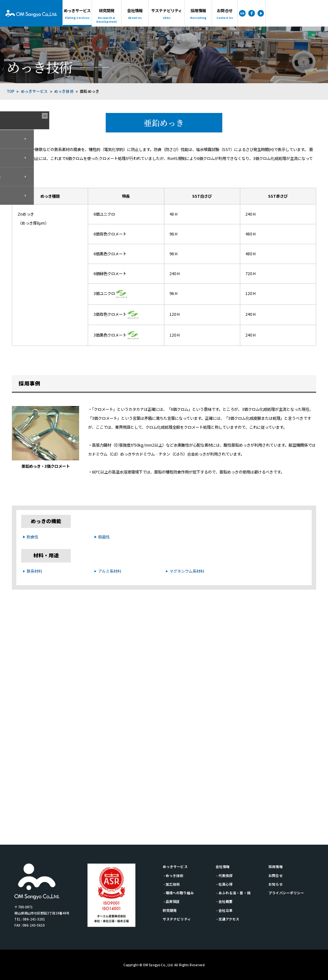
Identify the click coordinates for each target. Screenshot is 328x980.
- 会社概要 (224, 901)
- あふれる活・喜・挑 (233, 893)
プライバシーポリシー (286, 893)
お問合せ (275, 876)
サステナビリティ (177, 919)
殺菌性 (104, 537)
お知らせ (275, 884)
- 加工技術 (172, 884)
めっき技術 (64, 91)
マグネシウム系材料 (187, 571)
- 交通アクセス (228, 919)
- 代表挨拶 (224, 876)
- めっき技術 (173, 876)
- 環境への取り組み (179, 893)
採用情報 (275, 867)
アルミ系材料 (110, 571)
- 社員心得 (224, 884)
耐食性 (32, 537)
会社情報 (223, 867)
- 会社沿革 (224, 910)
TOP (11, 91)
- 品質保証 (172, 901)
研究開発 (170, 910)
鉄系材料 (34, 571)
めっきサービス (34, 91)
